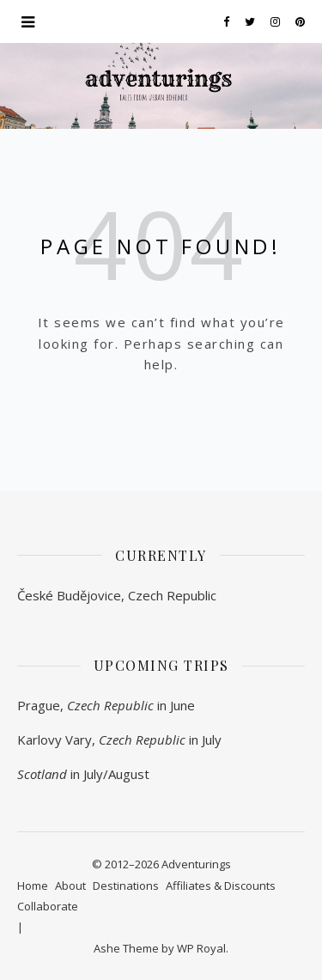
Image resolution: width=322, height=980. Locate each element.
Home (33, 886)
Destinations (126, 886)
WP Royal (201, 948)
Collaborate (48, 906)
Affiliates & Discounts (221, 886)
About (70, 886)
